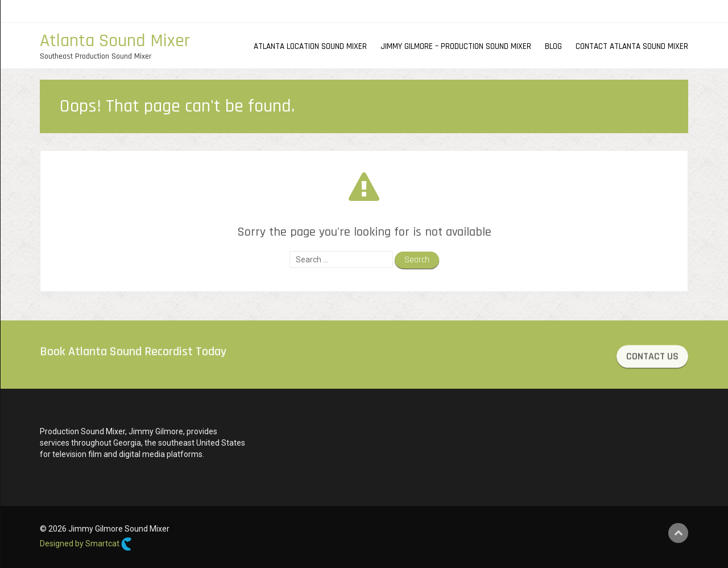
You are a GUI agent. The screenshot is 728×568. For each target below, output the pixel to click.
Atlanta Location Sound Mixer (310, 46)
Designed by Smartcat (86, 544)
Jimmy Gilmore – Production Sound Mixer (456, 46)
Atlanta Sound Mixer (115, 41)
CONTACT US (652, 358)
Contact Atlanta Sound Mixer (632, 46)
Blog (553, 46)
